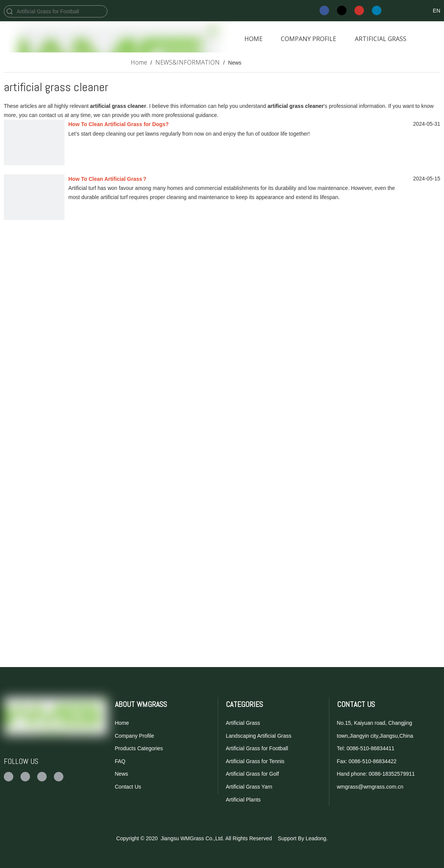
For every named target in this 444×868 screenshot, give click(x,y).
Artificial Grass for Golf (252, 774)
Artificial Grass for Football (257, 748)
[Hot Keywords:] (10, 11)
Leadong (316, 838)
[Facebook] (324, 10)
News (122, 774)
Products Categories (139, 748)
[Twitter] (342, 10)
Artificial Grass (243, 723)
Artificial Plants (243, 800)
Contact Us (128, 787)
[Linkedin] (377, 10)
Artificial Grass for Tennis (255, 761)
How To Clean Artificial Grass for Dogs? (118, 124)
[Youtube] (359, 10)
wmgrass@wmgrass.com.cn (370, 787)
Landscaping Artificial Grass (259, 736)
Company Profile (135, 736)
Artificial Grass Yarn (249, 787)
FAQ (120, 761)
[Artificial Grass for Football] (61, 11)
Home (122, 723)
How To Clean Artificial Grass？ (108, 179)
